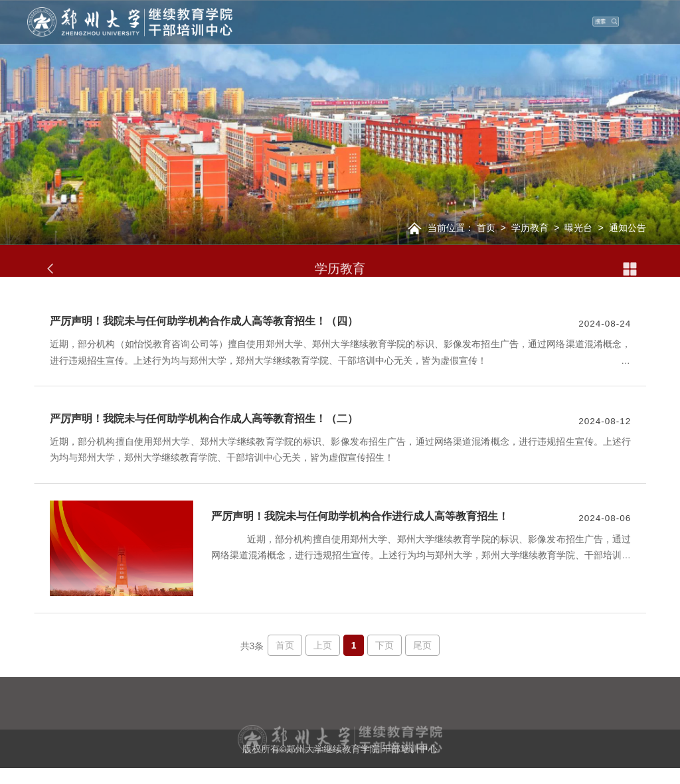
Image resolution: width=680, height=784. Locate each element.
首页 (486, 228)
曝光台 (578, 228)
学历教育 (530, 228)
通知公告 (628, 228)
